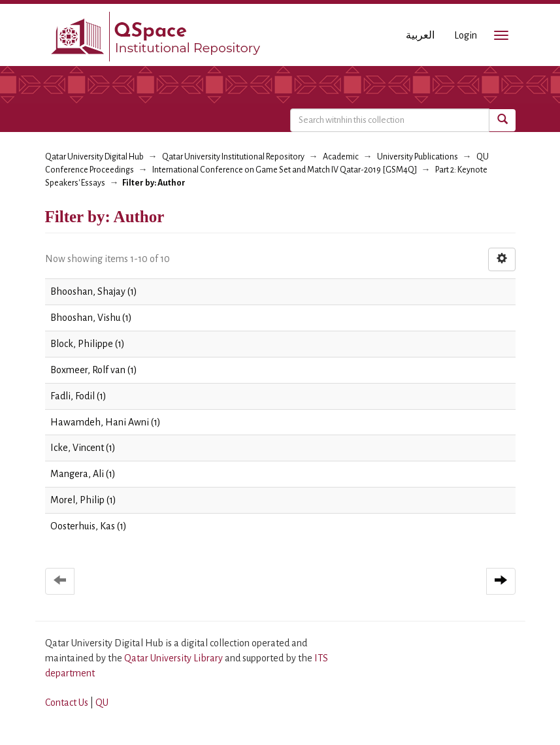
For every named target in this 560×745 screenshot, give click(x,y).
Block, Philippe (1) (88, 344)
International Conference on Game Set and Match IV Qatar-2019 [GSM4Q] (285, 170)
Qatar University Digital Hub (94, 157)
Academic (341, 157)
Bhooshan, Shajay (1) (94, 291)
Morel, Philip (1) (83, 500)
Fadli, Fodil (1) (78, 396)
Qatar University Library (174, 658)
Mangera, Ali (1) (83, 474)
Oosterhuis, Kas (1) (89, 526)
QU (102, 703)
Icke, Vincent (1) (83, 448)
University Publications (418, 157)
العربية (420, 35)
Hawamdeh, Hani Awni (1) (106, 422)
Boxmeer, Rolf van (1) (94, 370)
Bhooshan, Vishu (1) (91, 318)
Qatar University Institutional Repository (233, 157)
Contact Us (67, 703)
